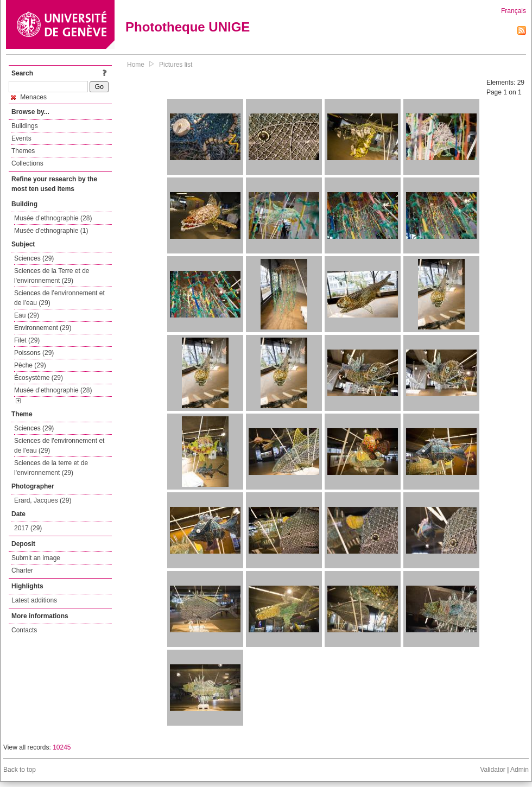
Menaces (29, 97)
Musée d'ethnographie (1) (51, 231)
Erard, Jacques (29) (43, 500)
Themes (23, 151)
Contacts (24, 630)
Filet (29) (27, 340)
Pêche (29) (30, 365)
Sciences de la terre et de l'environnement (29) (51, 468)
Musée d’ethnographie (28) (53, 218)
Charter (22, 570)
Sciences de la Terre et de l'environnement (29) (52, 276)
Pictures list (176, 65)
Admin (520, 770)
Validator (492, 770)
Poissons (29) (34, 353)
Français (514, 11)
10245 (62, 747)
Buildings (25, 126)
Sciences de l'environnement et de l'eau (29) (59, 446)
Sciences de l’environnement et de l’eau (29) (59, 298)
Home (136, 65)
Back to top (20, 770)
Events (21, 138)
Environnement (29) (43, 328)
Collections (27, 163)
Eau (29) (27, 315)
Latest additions (34, 600)
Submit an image (36, 558)
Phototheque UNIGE (188, 27)
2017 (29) (28, 528)
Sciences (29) (34, 258)
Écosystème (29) (39, 378)
